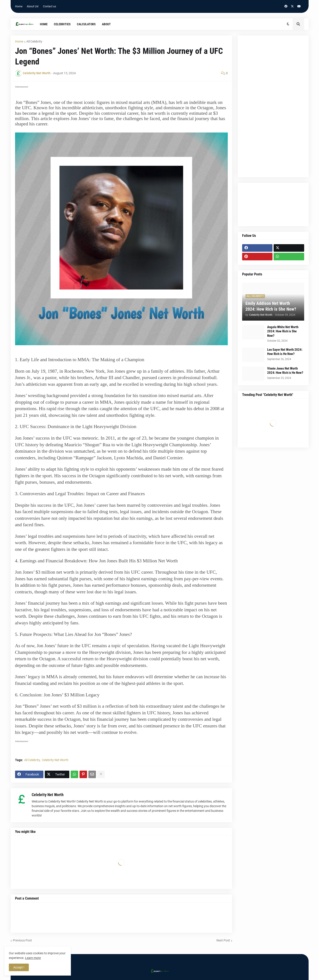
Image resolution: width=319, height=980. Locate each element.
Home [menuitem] (44, 24)
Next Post (223, 940)
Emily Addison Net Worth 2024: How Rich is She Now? (271, 306)
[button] (288, 24)
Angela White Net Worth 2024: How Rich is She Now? (283, 331)
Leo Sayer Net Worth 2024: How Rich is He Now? (285, 352)
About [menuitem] (106, 24)
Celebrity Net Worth (55, 760)
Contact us (50, 6)
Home (19, 6)
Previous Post (22, 940)
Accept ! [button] (19, 967)
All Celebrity (34, 41)
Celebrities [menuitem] (62, 24)
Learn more (33, 958)
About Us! (33, 6)
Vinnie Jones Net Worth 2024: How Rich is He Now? (285, 371)
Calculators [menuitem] (86, 24)
